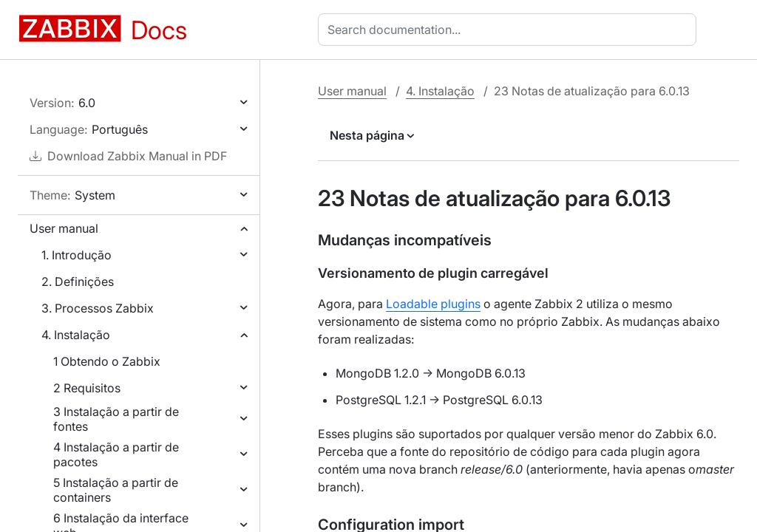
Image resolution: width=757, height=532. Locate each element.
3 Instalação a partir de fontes (116, 419)
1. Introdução (77, 255)
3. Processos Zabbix (98, 308)
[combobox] (510, 30)
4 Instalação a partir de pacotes (116, 454)
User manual (64, 228)
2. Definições (78, 282)
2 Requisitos (87, 388)
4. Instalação (76, 335)
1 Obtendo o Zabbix (107, 361)
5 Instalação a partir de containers (116, 490)
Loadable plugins (433, 304)
